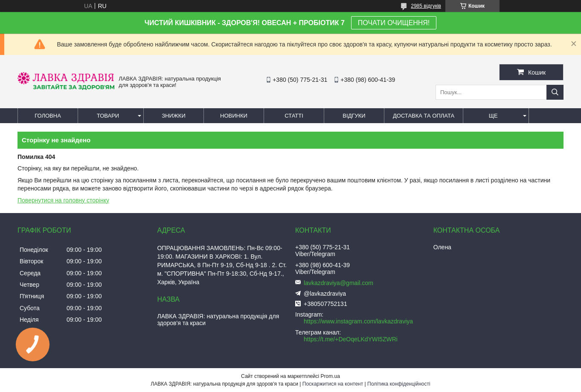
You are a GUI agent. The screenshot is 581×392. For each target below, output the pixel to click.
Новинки (234, 116)
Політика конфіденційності (399, 384)
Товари (108, 116)
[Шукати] (555, 92)
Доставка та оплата (424, 116)
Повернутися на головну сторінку (63, 200)
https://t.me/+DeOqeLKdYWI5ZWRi (351, 339)
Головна (48, 116)
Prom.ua (330, 376)
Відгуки (354, 116)
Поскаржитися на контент (333, 384)
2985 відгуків (426, 6)
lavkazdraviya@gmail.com (338, 283)
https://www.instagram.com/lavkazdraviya (358, 321)
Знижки (174, 116)
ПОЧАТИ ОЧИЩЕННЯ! (394, 23)
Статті (294, 116)
